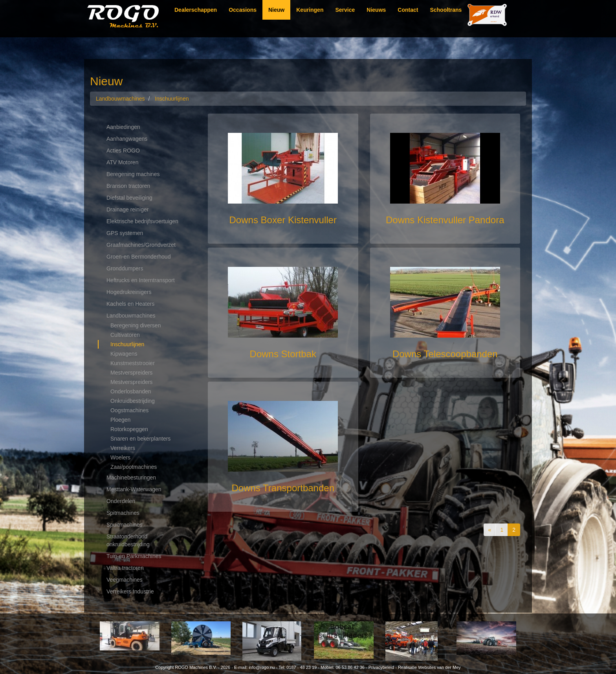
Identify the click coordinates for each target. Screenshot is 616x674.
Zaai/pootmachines (134, 467)
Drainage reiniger (127, 209)
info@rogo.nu (262, 667)
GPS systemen (125, 233)
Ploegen (120, 420)
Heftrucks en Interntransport (141, 280)
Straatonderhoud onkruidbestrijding (128, 540)
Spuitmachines (125, 525)
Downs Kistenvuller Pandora (445, 220)
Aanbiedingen (123, 127)
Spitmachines (123, 513)
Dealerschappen (196, 10)
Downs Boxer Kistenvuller (283, 220)
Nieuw (276, 10)
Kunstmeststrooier (133, 363)
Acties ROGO (123, 151)
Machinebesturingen (131, 477)
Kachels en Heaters (130, 304)
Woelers (120, 457)
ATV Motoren (122, 162)
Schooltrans (446, 10)
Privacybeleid (381, 667)
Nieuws (376, 10)
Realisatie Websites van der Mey (429, 667)
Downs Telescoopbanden (445, 354)
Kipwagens (124, 354)
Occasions (243, 10)
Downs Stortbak (283, 354)
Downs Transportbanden (283, 488)
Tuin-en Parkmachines (134, 556)
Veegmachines (125, 580)
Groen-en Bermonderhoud (138, 257)
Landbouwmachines (131, 316)
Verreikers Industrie (130, 591)
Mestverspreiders (131, 373)
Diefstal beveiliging (129, 198)
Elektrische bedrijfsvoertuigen (142, 221)
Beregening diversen (136, 325)
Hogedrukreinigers (129, 292)
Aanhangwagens (127, 139)
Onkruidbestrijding (133, 401)
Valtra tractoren (125, 568)
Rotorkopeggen (129, 429)
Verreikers (123, 448)
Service (345, 10)
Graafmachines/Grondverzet (141, 245)
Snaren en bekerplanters (140, 439)
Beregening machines (133, 174)
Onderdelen (121, 501)
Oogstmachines (129, 410)
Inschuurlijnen (127, 344)
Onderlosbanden (131, 391)
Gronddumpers (125, 268)
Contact (408, 10)
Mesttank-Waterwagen (134, 489)
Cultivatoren (125, 335)
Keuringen (310, 10)
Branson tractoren (128, 186)
